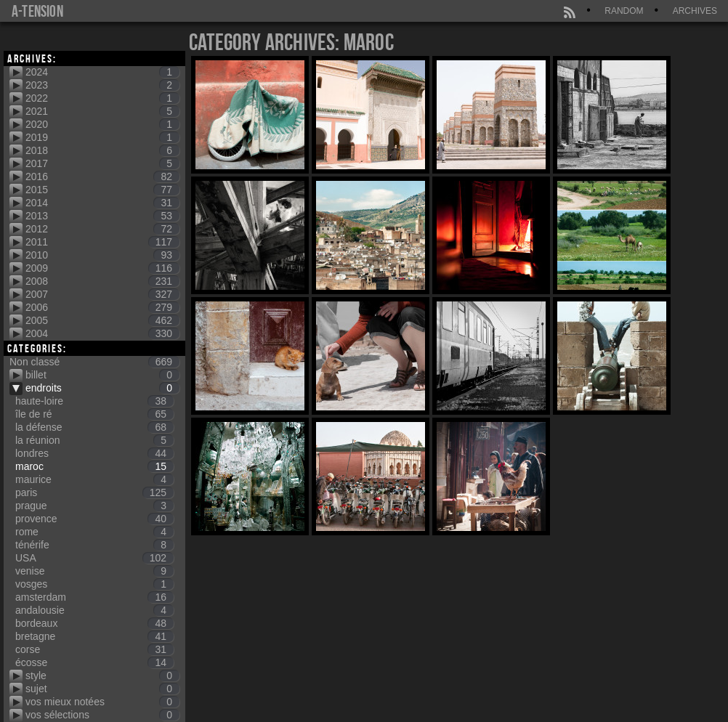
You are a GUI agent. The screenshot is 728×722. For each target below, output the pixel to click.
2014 (102, 203)
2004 (102, 333)
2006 (102, 307)
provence (94, 519)
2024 (102, 72)
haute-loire (94, 401)
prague (94, 506)
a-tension (37, 11)
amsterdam (94, 597)
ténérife (94, 545)
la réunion (94, 440)
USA (94, 558)
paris (94, 492)
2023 (102, 85)
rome (94, 532)
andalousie (94, 610)
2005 (102, 320)
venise (94, 571)
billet (102, 375)
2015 (102, 190)
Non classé (94, 362)
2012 (102, 229)
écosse (94, 662)
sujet (102, 689)
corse (94, 649)
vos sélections (102, 715)
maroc (94, 466)
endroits (102, 388)
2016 (102, 177)
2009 (102, 268)
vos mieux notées (102, 702)
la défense (94, 427)
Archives (695, 11)
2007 (102, 294)
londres (94, 453)
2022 (102, 98)
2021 (102, 111)
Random (624, 11)
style (102, 676)
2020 (102, 124)
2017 (102, 163)
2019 (102, 137)
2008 (102, 281)
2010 (102, 255)
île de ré (94, 414)
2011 (102, 242)
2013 (102, 216)
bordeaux (94, 623)
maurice (94, 479)
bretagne (94, 636)
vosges (94, 584)
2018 (102, 150)
